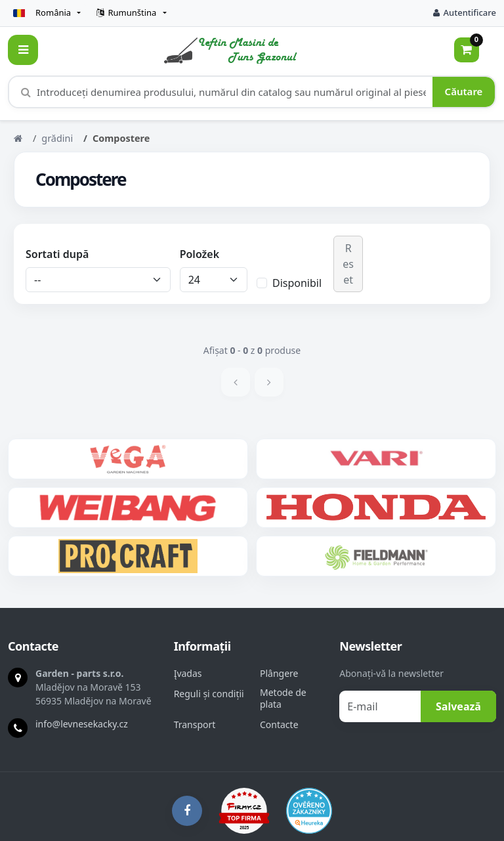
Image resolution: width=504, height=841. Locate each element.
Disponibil (297, 283)
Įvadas (188, 674)
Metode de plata (283, 699)
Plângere (279, 674)
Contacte (279, 725)
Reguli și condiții (209, 694)
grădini (57, 138)
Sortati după (57, 254)
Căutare (464, 91)
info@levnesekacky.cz (82, 724)
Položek (199, 254)
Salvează (458, 706)
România (42, 12)
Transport (195, 725)
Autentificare (465, 12)
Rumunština (126, 12)
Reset (348, 264)
